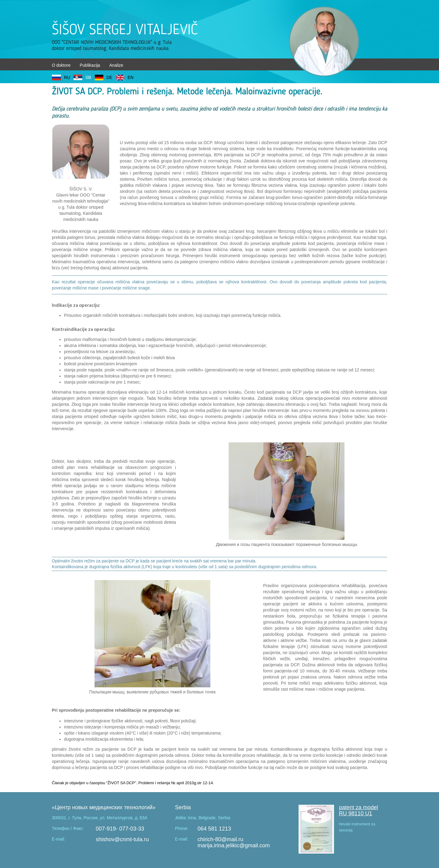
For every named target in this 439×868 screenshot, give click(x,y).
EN (130, 77)
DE (109, 77)
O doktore (61, 65)
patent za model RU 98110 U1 (359, 810)
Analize (116, 65)
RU (67, 77)
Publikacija (90, 65)
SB (88, 77)
